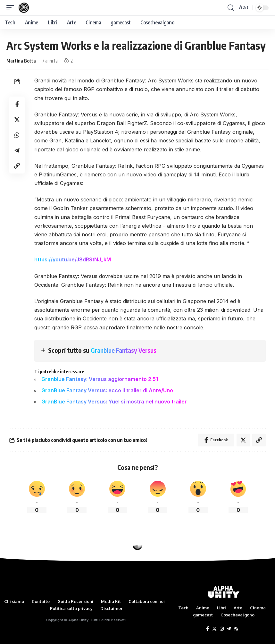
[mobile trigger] (12, 8)
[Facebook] (208, 629)
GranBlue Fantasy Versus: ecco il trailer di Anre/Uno (107, 390)
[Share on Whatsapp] (17, 135)
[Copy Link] (17, 166)
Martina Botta (21, 61)
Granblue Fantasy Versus (124, 350)
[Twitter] (214, 629)
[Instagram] (222, 629)
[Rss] (236, 629)
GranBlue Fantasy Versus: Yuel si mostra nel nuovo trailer (114, 402)
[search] (231, 8)
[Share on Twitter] (17, 120)
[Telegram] (229, 629)
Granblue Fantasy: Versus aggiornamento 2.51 (100, 379)
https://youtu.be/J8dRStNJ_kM (73, 259)
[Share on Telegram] (17, 150)
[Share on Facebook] (17, 104)
